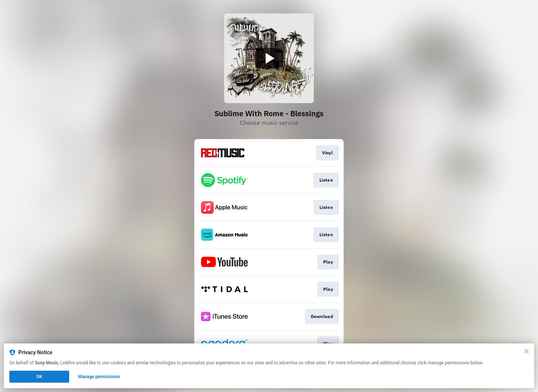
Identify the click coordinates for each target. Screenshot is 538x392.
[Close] (526, 351)
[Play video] (269, 58)
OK (39, 377)
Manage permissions (99, 377)
